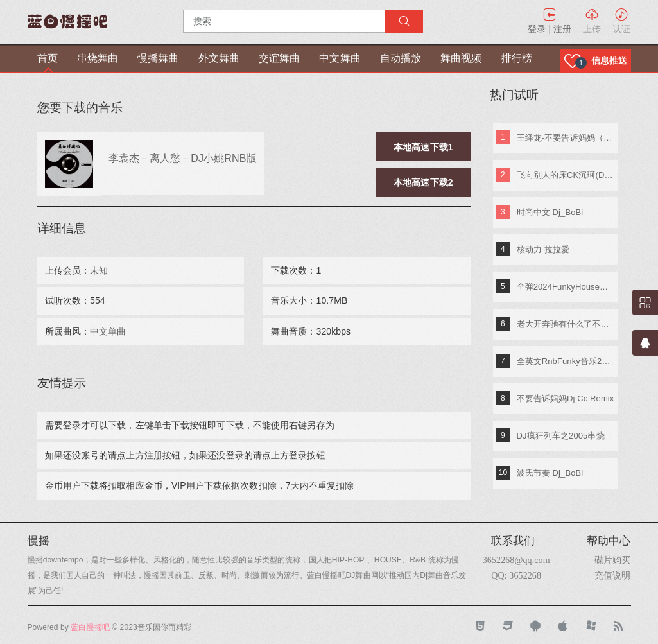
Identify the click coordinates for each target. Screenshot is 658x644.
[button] (596, 61)
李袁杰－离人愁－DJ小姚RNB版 (183, 158)
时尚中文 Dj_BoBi (550, 212)
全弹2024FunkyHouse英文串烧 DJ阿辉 (566, 287)
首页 (48, 58)
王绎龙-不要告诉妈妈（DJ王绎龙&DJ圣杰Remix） (566, 138)
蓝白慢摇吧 (90, 627)
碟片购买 (612, 560)
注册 (562, 29)
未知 (99, 270)
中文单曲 (108, 331)
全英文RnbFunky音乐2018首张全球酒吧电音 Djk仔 (566, 361)
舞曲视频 (461, 58)
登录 (537, 29)
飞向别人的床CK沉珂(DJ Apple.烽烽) (566, 175)
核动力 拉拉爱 (543, 249)
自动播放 (401, 58)
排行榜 (517, 58)
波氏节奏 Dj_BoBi (550, 473)
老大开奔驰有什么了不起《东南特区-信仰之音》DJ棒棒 (566, 324)
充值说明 (612, 575)
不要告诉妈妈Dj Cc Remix (566, 398)
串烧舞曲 (98, 58)
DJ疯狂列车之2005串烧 (561, 436)
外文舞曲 (219, 58)
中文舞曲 (340, 58)
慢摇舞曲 (158, 58)
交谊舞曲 (279, 58)
